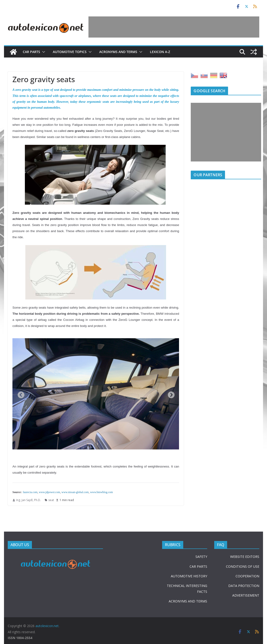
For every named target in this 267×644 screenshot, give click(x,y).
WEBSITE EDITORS (245, 557)
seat (51, 500)
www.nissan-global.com (75, 492)
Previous (19, 394)
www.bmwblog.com (101, 492)
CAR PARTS (198, 566)
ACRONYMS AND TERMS (188, 601)
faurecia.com (30, 492)
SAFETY (201, 557)
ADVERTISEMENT (246, 595)
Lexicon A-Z (160, 52)
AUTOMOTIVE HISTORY (189, 576)
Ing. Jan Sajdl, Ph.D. (29, 500)
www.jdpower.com (49, 492)
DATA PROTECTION (244, 586)
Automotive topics (70, 52)
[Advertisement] (174, 27)
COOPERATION (247, 576)
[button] (43, 52)
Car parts (31, 52)
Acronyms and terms (118, 52)
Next (170, 394)
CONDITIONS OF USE (243, 566)
